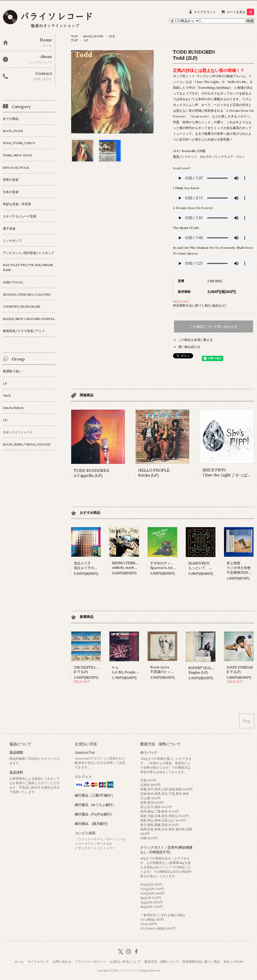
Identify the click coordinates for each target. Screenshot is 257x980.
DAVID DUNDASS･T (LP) (240, 670)
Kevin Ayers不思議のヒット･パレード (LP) (174, 669)
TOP (74, 36)
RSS (226, 962)
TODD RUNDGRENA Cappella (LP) (92, 473)
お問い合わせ (62, 962)
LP (86, 40)
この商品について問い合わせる (214, 327)
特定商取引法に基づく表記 (201, 962)
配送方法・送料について (162, 962)
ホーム (19, 962)
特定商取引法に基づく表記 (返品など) (200, 305)
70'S (111, 36)
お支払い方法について (125, 962)
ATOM (238, 962)
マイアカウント (205, 12)
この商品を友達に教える (195, 340)
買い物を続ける (189, 347)
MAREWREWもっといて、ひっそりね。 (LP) (213, 566)
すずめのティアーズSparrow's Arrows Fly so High (174, 565)
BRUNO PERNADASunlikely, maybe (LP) (128, 565)
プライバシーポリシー (91, 962)
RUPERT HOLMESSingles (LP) (204, 670)
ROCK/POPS (93, 36)
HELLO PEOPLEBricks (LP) (154, 473)
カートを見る (240, 12)
